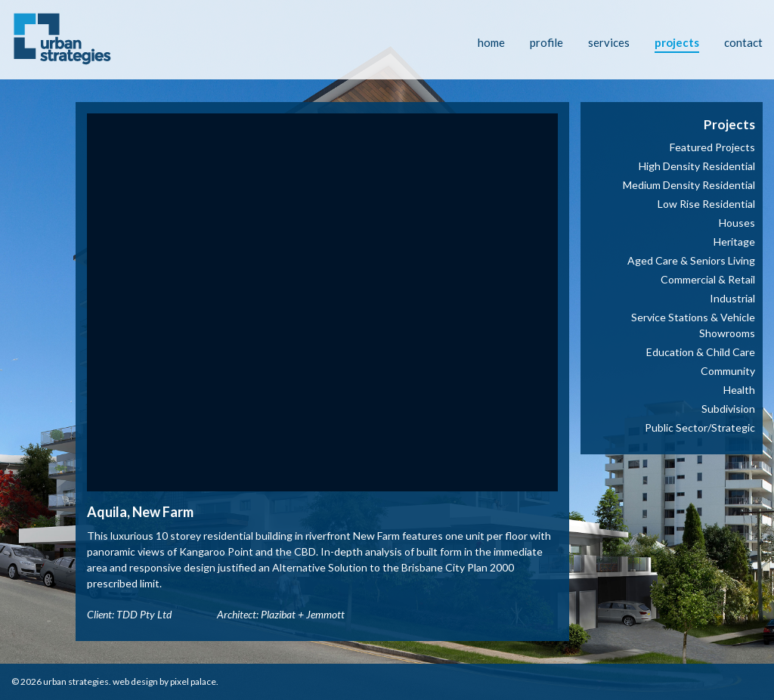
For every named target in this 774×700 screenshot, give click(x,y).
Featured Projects (712, 147)
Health (739, 390)
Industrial (732, 298)
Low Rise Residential (706, 204)
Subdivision (728, 409)
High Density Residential (697, 166)
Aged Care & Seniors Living (691, 260)
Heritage (734, 242)
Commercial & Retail (708, 279)
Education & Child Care (701, 352)
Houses (737, 223)
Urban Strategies (76, 681)
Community (728, 371)
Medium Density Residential (689, 185)
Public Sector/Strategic (700, 427)
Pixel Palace (193, 681)
